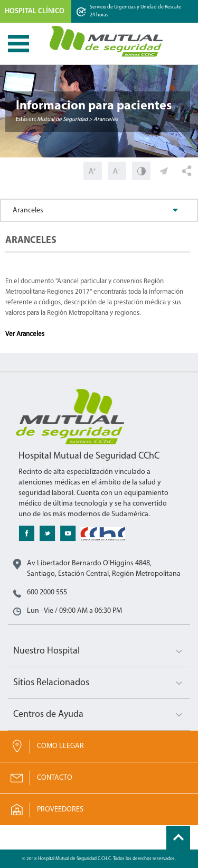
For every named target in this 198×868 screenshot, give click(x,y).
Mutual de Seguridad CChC (107, 41)
